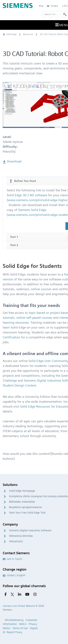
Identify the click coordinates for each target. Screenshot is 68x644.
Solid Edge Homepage (22, 491)
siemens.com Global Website (19, 606)
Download (12, 161)
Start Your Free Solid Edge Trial (27, 513)
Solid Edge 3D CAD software (27, 195)
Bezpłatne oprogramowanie (25, 507)
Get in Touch (12, 559)
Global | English (14, 575)
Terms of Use (20, 628)
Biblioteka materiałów (22, 502)
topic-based (37, 313)
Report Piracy (14, 632)
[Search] (65, 14)
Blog (41, 6)
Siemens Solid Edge (32, 210)
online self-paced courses (34, 318)
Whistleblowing (14, 620)
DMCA (23, 624)
